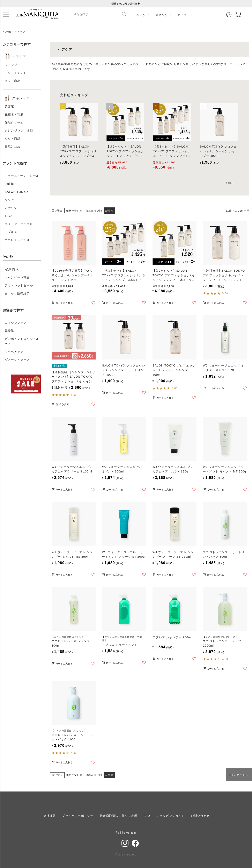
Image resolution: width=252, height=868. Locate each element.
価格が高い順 (94, 211)
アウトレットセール (19, 285)
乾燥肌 (9, 331)
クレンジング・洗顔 (19, 130)
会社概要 (50, 816)
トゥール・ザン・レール (22, 176)
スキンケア (163, 15)
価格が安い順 (74, 211)
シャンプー (13, 65)
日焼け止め (13, 147)
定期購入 (12, 269)
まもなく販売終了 (17, 293)
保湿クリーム (14, 122)
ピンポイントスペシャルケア (22, 341)
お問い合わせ (200, 816)
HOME (7, 32)
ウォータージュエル (19, 224)
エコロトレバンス (17, 240)
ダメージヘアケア (17, 360)
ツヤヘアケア (14, 352)
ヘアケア (143, 15)
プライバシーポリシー (78, 816)
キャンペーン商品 (17, 277)
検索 (125, 14)
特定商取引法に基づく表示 (118, 816)
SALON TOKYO (16, 192)
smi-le (9, 184)
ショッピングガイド (171, 816)
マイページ (185, 15)
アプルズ (11, 232)
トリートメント (16, 73)
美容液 (9, 106)
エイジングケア (16, 323)
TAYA (9, 216)
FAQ (147, 816)
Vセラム (10, 208)
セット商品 (13, 81)
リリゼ (9, 200)
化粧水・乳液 (14, 114)
